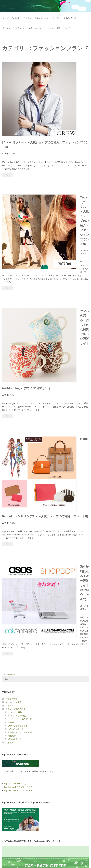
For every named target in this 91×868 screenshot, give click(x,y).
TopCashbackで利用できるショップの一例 (23, 735)
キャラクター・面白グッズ (20, 462)
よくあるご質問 (9, 33)
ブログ (24, 33)
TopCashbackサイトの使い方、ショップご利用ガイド (28, 731)
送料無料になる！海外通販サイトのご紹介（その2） (68, 357)
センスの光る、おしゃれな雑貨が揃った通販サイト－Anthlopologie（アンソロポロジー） (69, 215)
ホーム (6, 17)
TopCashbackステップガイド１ (18, 526)
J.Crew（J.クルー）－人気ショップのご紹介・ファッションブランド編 (68, 73)
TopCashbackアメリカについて (18, 721)
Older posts (8, 417)
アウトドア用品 (15, 455)
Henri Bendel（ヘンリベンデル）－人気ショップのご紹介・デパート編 (69, 287)
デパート (12, 465)
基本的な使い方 (9, 25)
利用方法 (9, 485)
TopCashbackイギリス (12, 829)
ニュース (9, 448)
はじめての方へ (47, 17)
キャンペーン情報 (13, 445)
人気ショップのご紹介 (15, 452)
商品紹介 (12, 478)
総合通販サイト (15, 482)
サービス (65, 17)
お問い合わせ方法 (61, 25)
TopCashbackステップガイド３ (18, 533)
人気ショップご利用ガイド (34, 25)
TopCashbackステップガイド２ (18, 530)
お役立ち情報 (11, 442)
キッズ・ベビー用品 (17, 458)
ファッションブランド (18, 468)
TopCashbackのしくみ (14, 726)
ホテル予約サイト (16, 472)
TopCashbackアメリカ (23, 17)
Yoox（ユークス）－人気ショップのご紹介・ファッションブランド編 (69, 143)
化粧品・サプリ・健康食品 (20, 475)
